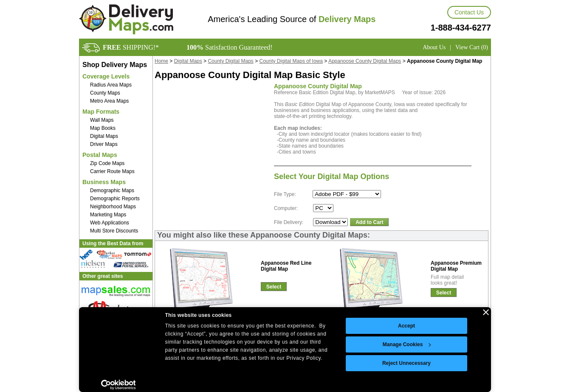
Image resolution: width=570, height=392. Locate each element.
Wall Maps (102, 120)
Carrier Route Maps (112, 171)
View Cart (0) (472, 47)
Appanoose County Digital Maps (365, 61)
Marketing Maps (108, 215)
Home (161, 61)
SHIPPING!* (131, 47)
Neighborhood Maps (113, 207)
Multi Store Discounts (114, 231)
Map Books (103, 128)
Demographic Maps (112, 190)
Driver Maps (104, 144)
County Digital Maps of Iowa (291, 61)
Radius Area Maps (111, 85)
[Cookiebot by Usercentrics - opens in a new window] (118, 385)
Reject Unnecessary (406, 363)
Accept (406, 326)
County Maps (105, 93)
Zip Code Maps (107, 163)
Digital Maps (104, 136)
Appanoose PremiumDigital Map (456, 266)
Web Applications (110, 223)
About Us (434, 47)
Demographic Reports (115, 199)
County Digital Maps (230, 61)
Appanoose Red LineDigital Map (286, 266)
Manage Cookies (407, 344)
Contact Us (469, 12)
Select (274, 287)
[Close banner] (486, 312)
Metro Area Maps (109, 101)
